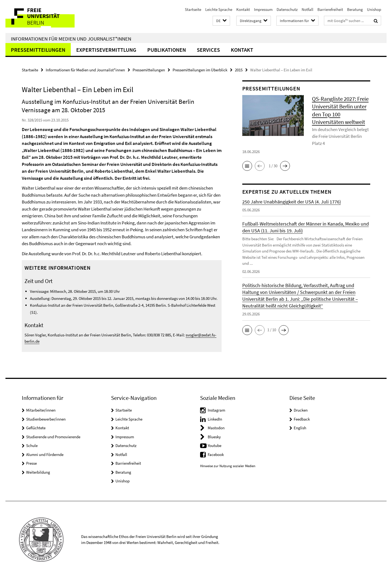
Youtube (215, 445)
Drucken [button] (301, 410)
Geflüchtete (36, 428)
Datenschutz (287, 9)
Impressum (263, 9)
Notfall (307, 9)
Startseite (193, 9)
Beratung (355, 9)
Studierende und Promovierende (53, 437)
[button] (221, 21)
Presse (31, 463)
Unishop (374, 9)
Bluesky (214, 437)
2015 (239, 70)
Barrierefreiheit (330, 9)
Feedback (302, 419)
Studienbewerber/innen (46, 419)
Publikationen (167, 50)
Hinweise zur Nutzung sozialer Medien (228, 466)
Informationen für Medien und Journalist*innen (71, 39)
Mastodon (216, 428)
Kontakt (243, 9)
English (300, 428)
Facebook (216, 454)
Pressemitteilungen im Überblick (200, 70)
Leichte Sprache (219, 9)
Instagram (216, 410)
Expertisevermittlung (106, 50)
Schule (32, 445)
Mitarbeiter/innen (41, 410)
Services (208, 50)
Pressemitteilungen (38, 50)
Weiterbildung (38, 472)
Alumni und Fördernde (45, 454)
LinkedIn (215, 419)
